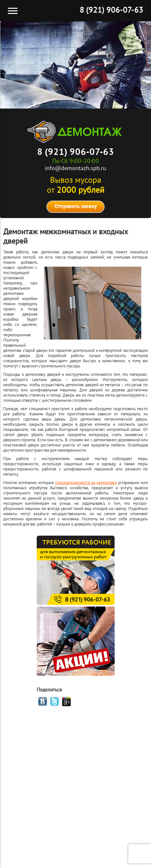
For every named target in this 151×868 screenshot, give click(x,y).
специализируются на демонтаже (86, 483)
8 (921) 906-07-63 (111, 11)
